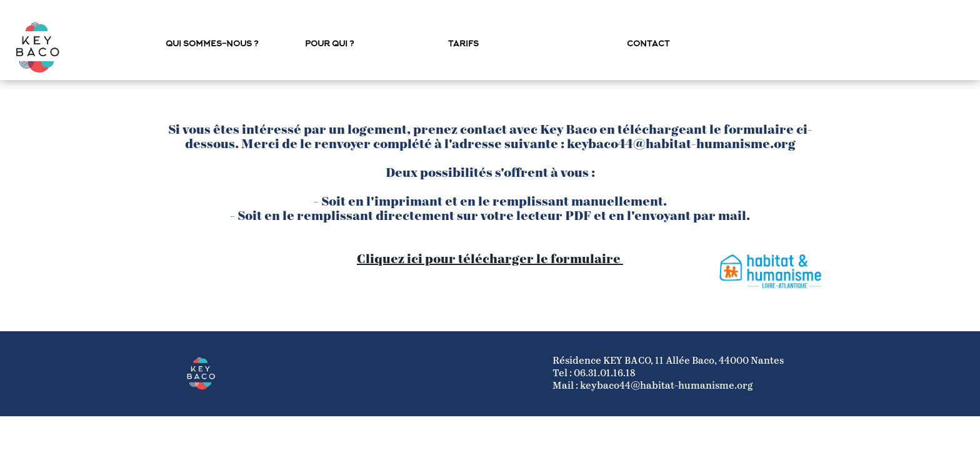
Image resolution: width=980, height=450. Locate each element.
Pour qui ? (329, 44)
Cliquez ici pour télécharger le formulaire (490, 260)
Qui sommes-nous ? (212, 44)
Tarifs (463, 44)
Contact (648, 44)
